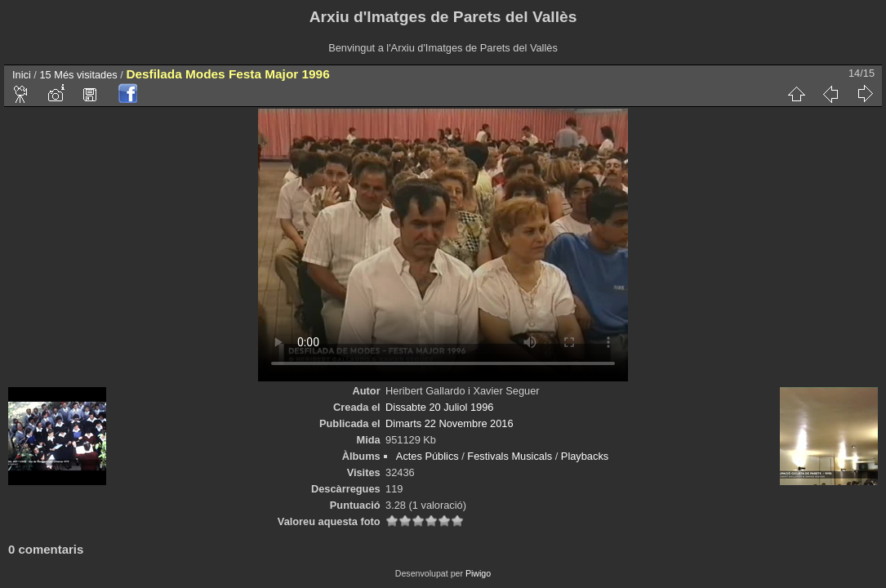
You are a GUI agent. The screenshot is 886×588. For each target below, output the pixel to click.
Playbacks (585, 456)
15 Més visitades (78, 75)
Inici (22, 75)
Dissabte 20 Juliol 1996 (439, 407)
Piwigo (478, 573)
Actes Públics (427, 456)
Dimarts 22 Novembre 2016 (449, 423)
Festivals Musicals (510, 456)
